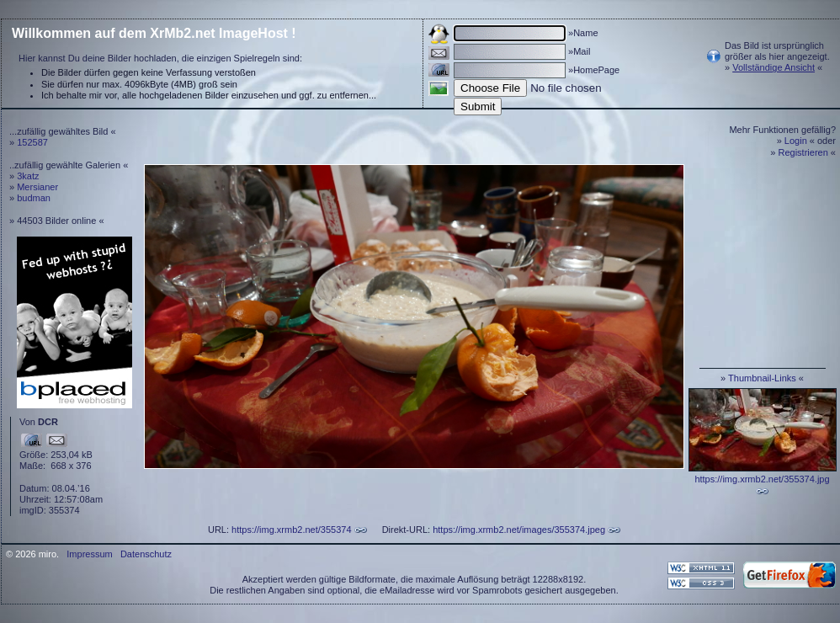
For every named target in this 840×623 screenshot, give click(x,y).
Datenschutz (146, 554)
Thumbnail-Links (762, 378)
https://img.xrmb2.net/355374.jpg (762, 479)
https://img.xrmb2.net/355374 (291, 530)
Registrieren (803, 152)
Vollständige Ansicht (774, 67)
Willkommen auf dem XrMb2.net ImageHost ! (154, 33)
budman (34, 198)
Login (796, 141)
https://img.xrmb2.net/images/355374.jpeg (519, 530)
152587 (32, 142)
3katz (28, 176)
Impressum (89, 554)
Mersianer (37, 187)
